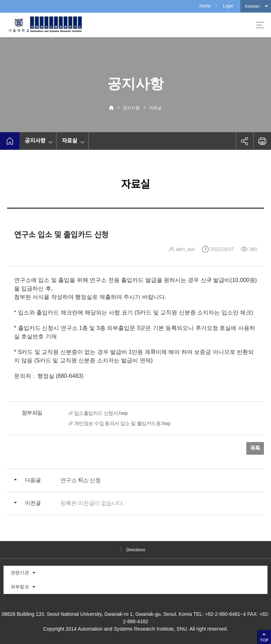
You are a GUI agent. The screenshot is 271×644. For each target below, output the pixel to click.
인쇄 (262, 141)
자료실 (155, 108)
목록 (255, 448)
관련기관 (23, 573)
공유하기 (245, 141)
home (10, 141)
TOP (264, 640)
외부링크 (23, 587)
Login (228, 6)
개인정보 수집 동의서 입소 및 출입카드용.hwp (122, 423)
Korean (252, 6)
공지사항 (131, 108)
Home (205, 6)
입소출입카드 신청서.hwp (101, 413)
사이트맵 (260, 25)
